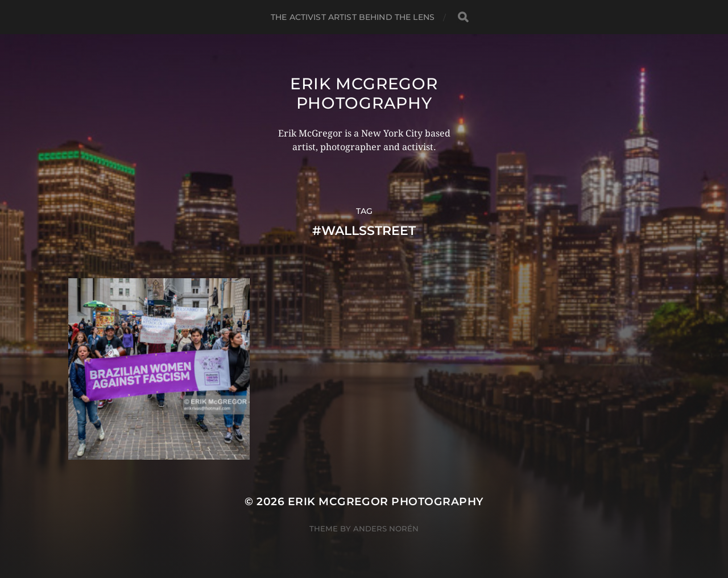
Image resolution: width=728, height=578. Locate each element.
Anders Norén (386, 529)
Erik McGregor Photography (364, 93)
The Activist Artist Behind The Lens (353, 17)
